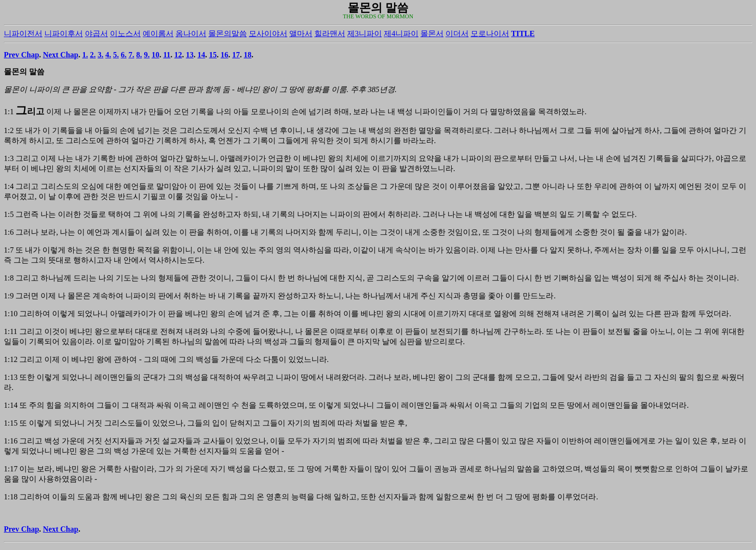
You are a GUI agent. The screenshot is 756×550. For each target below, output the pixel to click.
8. (139, 55)
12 (178, 55)
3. (100, 55)
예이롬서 (158, 34)
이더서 (457, 34)
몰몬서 (432, 34)
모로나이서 (490, 34)
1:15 (11, 423)
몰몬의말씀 (228, 34)
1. (85, 55)
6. (123, 55)
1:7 (9, 250)
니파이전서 (23, 34)
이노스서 (125, 34)
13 (190, 55)
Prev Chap (21, 55)
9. (147, 55)
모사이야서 (268, 34)
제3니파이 (364, 34)
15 (213, 55)
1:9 (9, 296)
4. (108, 55)
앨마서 (301, 34)
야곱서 (96, 34)
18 (248, 55)
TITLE (523, 34)
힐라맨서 (330, 34)
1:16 (11, 441)
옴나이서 (191, 34)
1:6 (9, 232)
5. (116, 55)
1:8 (9, 278)
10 (155, 55)
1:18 (11, 497)
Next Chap (61, 55)
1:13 (11, 377)
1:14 (11, 405)
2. (93, 55)
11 (167, 55)
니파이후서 (64, 34)
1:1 (9, 112)
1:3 (9, 158)
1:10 (11, 314)
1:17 (11, 469)
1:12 (11, 359)
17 (236, 55)
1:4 (9, 186)
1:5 (9, 214)
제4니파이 (401, 34)
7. (131, 55)
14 (202, 55)
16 (225, 55)
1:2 (9, 130)
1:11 (11, 331)
